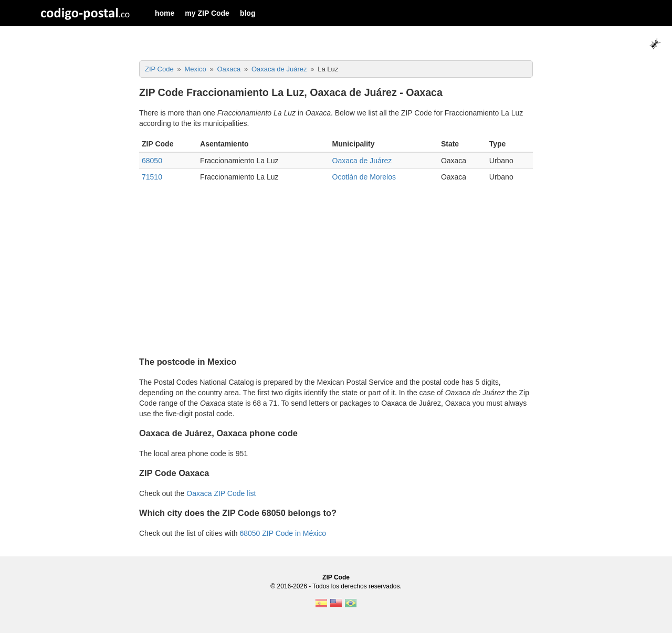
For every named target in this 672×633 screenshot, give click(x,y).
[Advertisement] (336, 274)
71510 (152, 177)
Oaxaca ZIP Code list (221, 493)
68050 (152, 161)
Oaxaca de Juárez (362, 161)
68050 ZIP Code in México (283, 533)
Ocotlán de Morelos (364, 177)
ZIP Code (336, 577)
